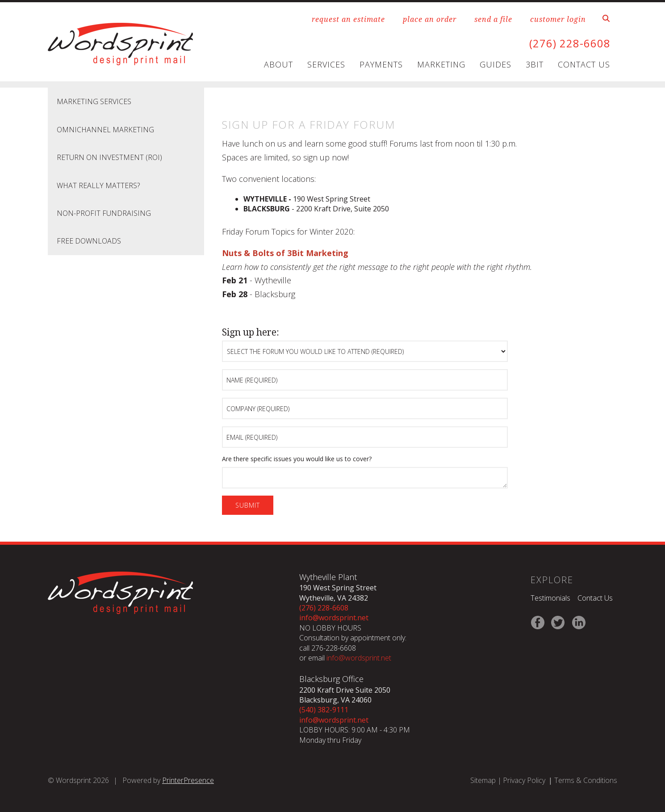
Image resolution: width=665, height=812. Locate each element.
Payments (381, 64)
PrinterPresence (188, 780)
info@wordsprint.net (334, 618)
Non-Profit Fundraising (104, 213)
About (278, 64)
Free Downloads (89, 241)
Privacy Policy (524, 780)
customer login (558, 19)
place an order (430, 19)
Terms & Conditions (586, 780)
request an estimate (348, 19)
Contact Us (584, 64)
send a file (493, 19)
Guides (496, 64)
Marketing (441, 64)
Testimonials (550, 598)
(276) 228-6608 (570, 43)
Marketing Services (94, 101)
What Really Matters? (98, 185)
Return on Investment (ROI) (109, 157)
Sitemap (483, 780)
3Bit (535, 64)
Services (326, 64)
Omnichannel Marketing (105, 129)
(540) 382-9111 (324, 710)
